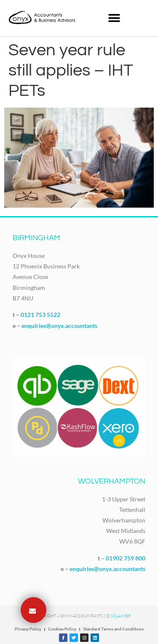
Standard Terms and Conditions (113, 629)
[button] (114, 18)
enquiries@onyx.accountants (59, 326)
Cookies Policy (62, 629)
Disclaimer (118, 616)
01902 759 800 (126, 558)
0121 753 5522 (40, 315)
